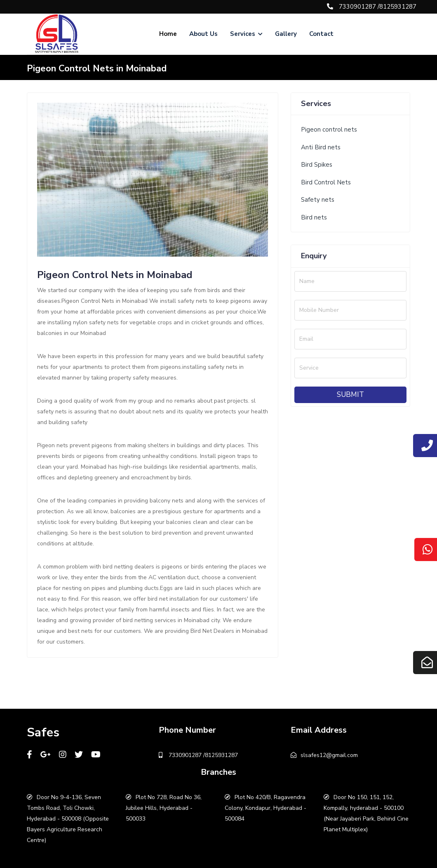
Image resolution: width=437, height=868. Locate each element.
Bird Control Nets (326, 182)
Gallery (286, 34)
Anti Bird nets (321, 147)
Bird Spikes (317, 165)
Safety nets (318, 200)
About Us (203, 34)
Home (168, 34)
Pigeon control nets (329, 130)
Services (246, 34)
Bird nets (314, 217)
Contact (321, 34)
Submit (350, 395)
